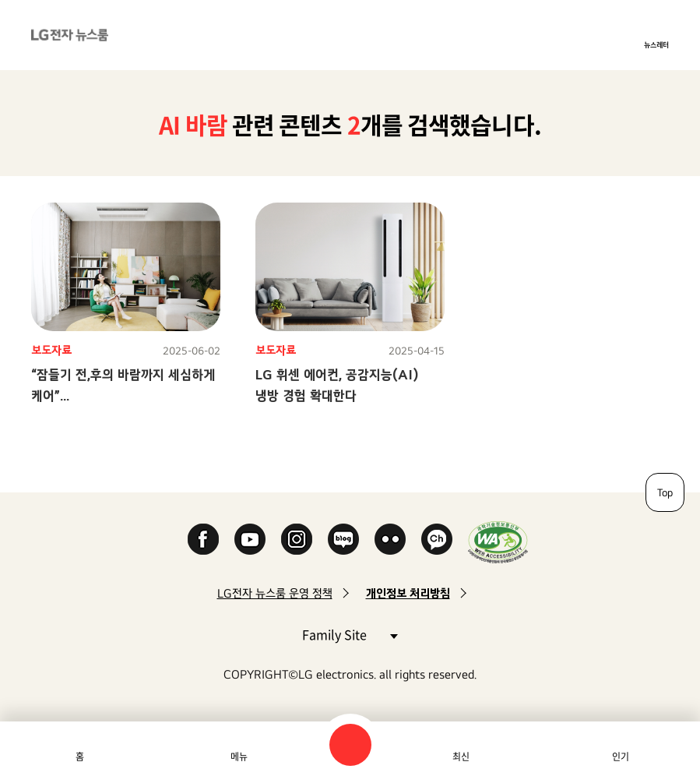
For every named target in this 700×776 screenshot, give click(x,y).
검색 (350, 745)
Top (665, 492)
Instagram (297, 539)
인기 (621, 757)
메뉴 (239, 757)
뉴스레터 (656, 44)
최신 (461, 757)
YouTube (250, 539)
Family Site (350, 634)
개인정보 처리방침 (408, 593)
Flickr (390, 539)
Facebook (203, 539)
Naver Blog (343, 539)
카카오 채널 (437, 539)
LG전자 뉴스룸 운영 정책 (275, 593)
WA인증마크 (498, 542)
